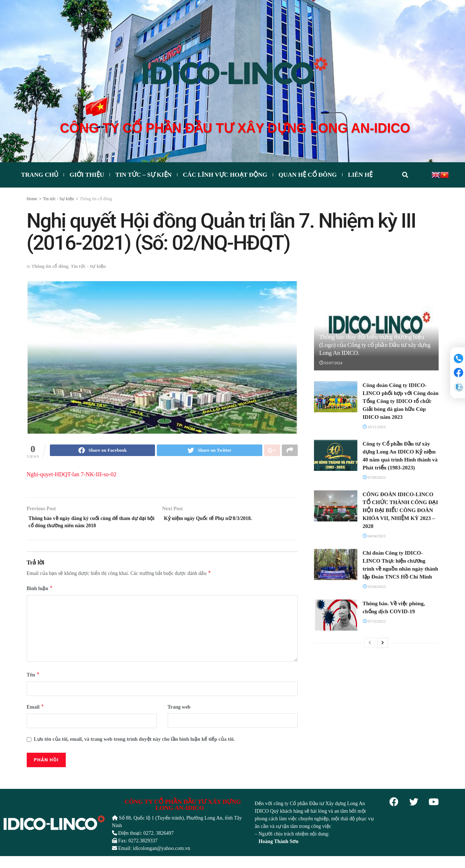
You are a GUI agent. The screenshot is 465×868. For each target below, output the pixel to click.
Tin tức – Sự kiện (143, 175)
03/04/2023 (374, 587)
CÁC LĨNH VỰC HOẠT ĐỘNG (225, 175)
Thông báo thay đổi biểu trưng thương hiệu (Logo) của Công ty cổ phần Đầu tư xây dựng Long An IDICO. (375, 345)
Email (36, 712)
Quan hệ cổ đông (308, 175)
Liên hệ (360, 175)
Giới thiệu (87, 175)
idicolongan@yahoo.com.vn (162, 853)
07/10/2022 (374, 622)
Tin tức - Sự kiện (59, 199)
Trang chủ (40, 175)
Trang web (179, 712)
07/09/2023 (374, 478)
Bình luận (40, 594)
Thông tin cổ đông (96, 199)
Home (32, 199)
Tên (33, 680)
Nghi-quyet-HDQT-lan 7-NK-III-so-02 (72, 476)
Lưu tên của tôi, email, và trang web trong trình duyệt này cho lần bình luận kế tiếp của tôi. (134, 744)
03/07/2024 (331, 363)
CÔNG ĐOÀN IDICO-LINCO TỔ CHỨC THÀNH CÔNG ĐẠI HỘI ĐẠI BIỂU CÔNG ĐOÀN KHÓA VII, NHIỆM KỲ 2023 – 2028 (401, 511)
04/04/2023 (374, 536)
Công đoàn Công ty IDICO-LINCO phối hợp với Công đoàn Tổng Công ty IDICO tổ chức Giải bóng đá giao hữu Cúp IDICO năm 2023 (401, 401)
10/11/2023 (374, 427)
